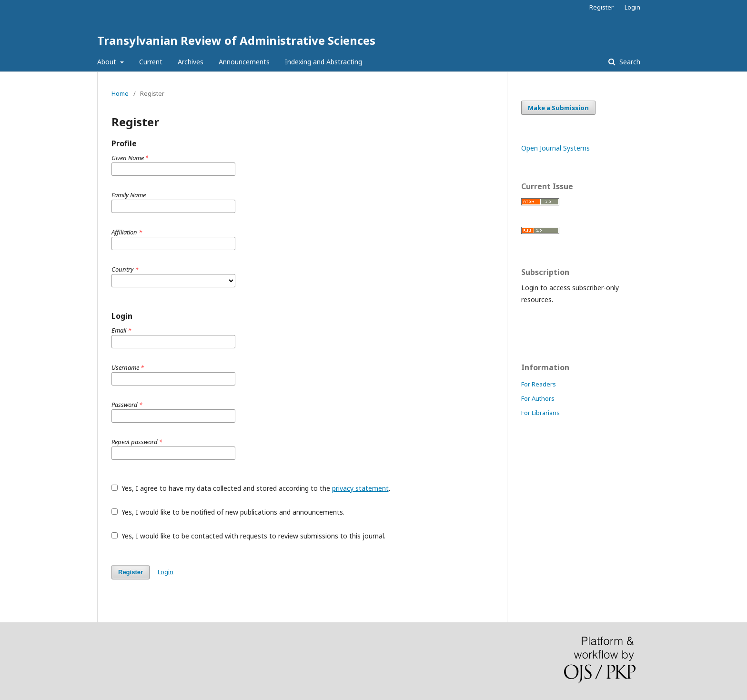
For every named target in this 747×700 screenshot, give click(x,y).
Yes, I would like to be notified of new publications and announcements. (228, 512)
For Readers (539, 384)
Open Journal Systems (555, 148)
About (108, 62)
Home (120, 93)
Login (632, 7)
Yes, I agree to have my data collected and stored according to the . (251, 488)
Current (151, 62)
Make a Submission (558, 108)
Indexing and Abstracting (323, 62)
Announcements (244, 62)
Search (629, 62)
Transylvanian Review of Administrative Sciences (236, 40)
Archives (191, 62)
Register (601, 7)
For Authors (538, 398)
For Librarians (540, 413)
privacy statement (360, 488)
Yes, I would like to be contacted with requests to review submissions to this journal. (248, 536)
